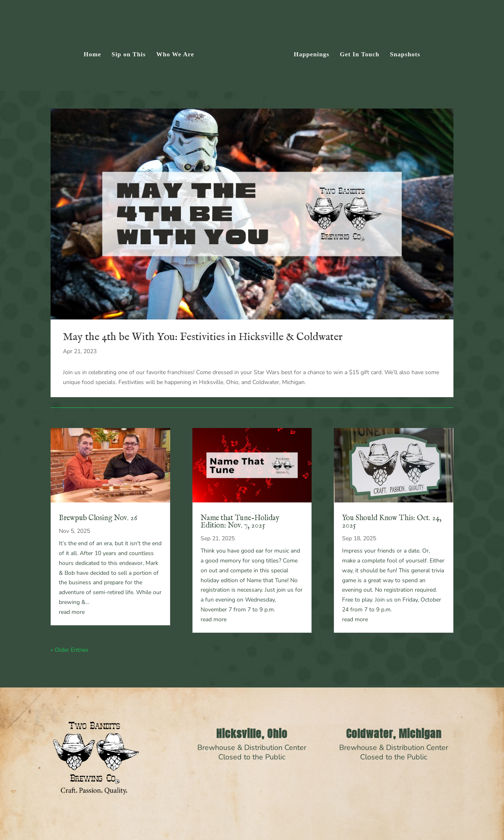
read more (72, 612)
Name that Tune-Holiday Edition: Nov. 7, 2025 (240, 522)
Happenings (309, 52)
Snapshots (402, 52)
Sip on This (131, 52)
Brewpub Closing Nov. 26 (98, 518)
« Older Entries (69, 650)
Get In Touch (357, 52)
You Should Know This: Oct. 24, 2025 (392, 522)
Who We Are (178, 52)
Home (95, 52)
